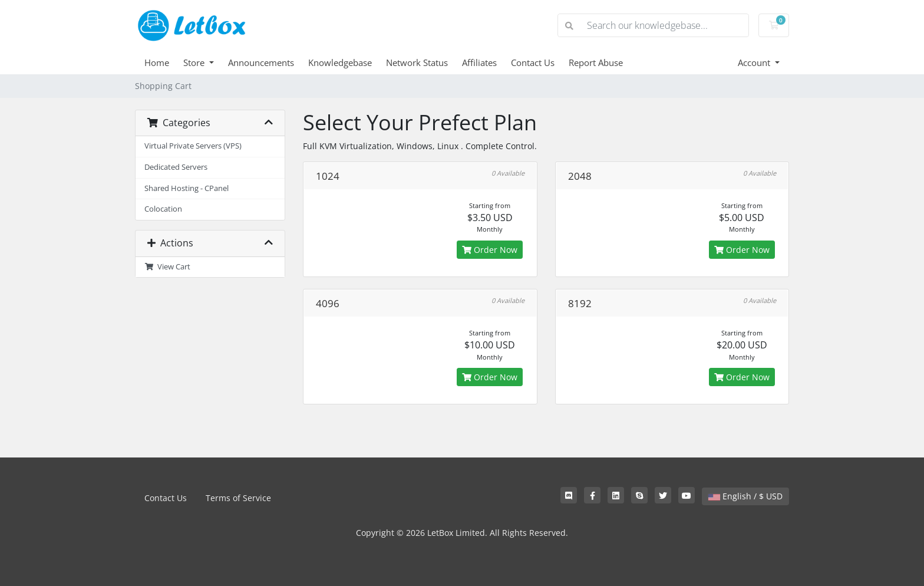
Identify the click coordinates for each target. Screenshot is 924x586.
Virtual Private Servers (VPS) (193, 146)
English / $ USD (745, 496)
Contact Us (533, 62)
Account (755, 62)
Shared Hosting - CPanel (187, 188)
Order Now (490, 250)
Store (195, 62)
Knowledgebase (340, 62)
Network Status (417, 62)
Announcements (261, 62)
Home (157, 62)
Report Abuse (596, 62)
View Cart (167, 267)
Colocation (163, 209)
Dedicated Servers (176, 167)
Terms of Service (238, 498)
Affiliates (479, 62)
